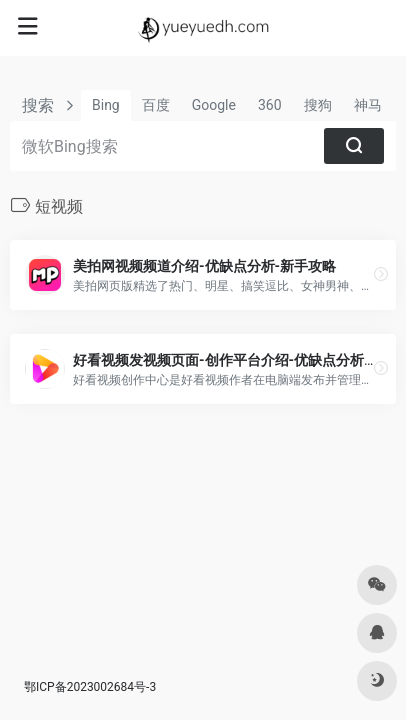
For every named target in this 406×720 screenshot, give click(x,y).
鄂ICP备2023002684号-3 (90, 687)
